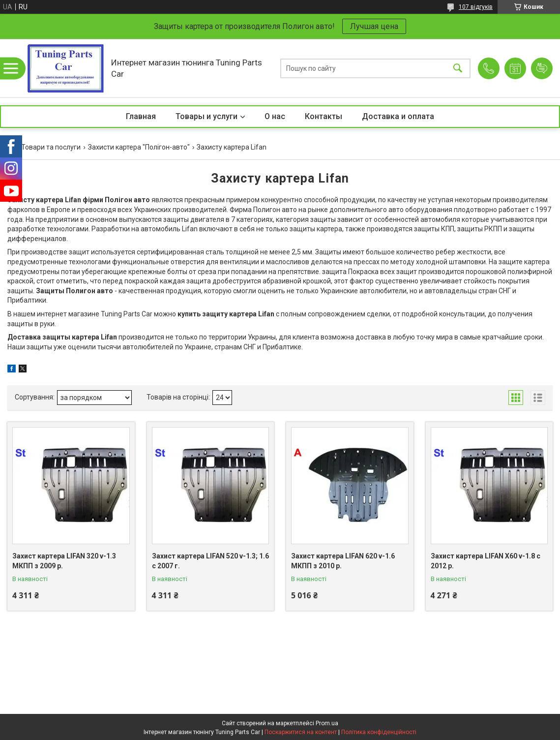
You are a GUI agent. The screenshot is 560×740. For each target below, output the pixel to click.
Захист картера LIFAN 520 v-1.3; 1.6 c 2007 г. (210, 561)
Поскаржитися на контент (301, 732)
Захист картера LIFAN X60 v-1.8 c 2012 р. (486, 561)
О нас (275, 116)
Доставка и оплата (398, 116)
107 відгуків (476, 7)
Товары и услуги (206, 116)
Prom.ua (327, 723)
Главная (141, 116)
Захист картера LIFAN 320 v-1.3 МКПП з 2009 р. (64, 561)
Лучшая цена (374, 26)
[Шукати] (458, 68)
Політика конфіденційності (379, 732)
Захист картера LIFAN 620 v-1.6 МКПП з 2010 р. (343, 561)
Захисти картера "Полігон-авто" (139, 147)
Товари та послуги (51, 147)
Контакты (324, 116)
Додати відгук (542, 68)
